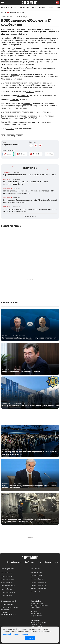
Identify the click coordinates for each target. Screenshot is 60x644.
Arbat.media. (22, 34)
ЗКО (3, 136)
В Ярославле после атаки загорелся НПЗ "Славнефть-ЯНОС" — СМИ (29, 175)
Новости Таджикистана (39, 589)
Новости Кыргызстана (38, 582)
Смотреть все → (30, 216)
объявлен (14, 99)
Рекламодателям (7, 604)
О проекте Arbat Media (9, 601)
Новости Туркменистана (39, 585)
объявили (25, 112)
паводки (20, 136)
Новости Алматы (7, 573)
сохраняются (23, 95)
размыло (30, 91)
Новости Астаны (7, 576)
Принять (30, 638)
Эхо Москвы (24, 8)
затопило (10, 128)
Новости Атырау (7, 595)
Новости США (35, 592)
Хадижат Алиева (10, 144)
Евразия (42, 8)
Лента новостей (36, 573)
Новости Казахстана (8, 8)
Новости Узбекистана (38, 579)
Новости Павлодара (8, 592)
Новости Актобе (6, 583)
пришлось (28, 103)
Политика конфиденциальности (9, 614)
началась (42, 68)
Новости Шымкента (8, 579)
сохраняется (46, 60)
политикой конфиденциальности (16, 634)
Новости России (36, 576)
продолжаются (27, 83)
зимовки (15, 74)
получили (32, 122)
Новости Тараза (6, 589)
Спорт (51, 8)
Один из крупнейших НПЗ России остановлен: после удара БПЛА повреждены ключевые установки (28, 192)
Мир (34, 8)
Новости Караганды (8, 586)
